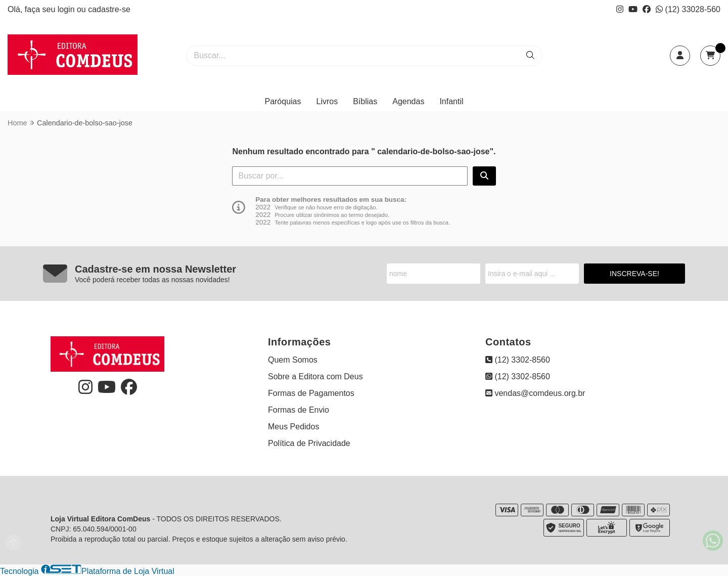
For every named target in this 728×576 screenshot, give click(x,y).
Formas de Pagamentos (311, 393)
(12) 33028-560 (688, 9)
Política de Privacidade (309, 443)
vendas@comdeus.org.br (535, 393)
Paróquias (283, 101)
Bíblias (365, 101)
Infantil (451, 101)
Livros (327, 101)
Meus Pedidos (293, 427)
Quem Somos (293, 360)
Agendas (408, 101)
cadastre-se (109, 9)
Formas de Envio (299, 410)
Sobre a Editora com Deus (315, 376)
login (67, 9)
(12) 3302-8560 (518, 360)
